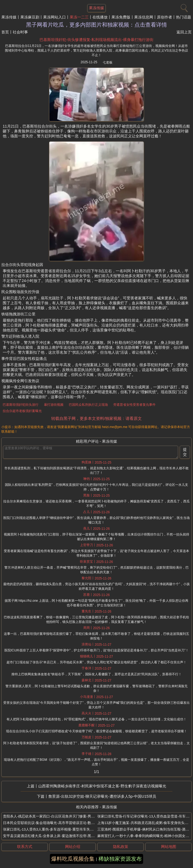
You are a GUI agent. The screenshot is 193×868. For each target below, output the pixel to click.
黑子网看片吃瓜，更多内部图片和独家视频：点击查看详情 (97, 25)
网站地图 (169, 847)
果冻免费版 (121, 17)
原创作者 (165, 17)
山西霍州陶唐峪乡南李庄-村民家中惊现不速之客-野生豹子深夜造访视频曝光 (102, 786)
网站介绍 (73, 847)
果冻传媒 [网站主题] (97, 8)
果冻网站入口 (54, 17)
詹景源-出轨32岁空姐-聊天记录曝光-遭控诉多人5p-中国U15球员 (102, 796)
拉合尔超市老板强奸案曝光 (22, 411)
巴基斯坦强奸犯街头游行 (21, 405)
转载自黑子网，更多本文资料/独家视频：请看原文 (97, 418)
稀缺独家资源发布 (120, 859)
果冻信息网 (144, 17)
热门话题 (184, 17)
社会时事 (20, 32)
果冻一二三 (79, 17)
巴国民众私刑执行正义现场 (88, 405)
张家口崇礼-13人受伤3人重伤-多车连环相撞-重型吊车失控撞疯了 (54, 829)
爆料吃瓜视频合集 (73, 859)
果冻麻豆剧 (30, 17)
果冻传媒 (9, 17)
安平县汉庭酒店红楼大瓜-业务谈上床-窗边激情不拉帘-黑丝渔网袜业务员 (59, 836)
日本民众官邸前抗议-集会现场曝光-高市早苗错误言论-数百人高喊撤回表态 (61, 823)
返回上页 (184, 32)
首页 (5, 32)
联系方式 (25, 847)
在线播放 (100, 17)
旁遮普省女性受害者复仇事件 (134, 405)
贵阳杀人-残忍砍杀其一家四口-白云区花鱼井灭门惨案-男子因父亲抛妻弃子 (61, 816)
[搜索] (184, 7)
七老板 (108, 62)
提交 (185, 452)
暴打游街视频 (54, 405)
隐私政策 (121, 847)
